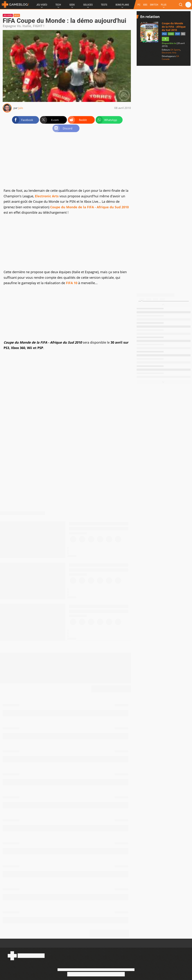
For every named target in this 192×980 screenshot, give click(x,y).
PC (139, 5)
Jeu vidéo (8, 15)
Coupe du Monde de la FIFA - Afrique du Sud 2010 (89, 207)
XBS (145, 5)
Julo (21, 108)
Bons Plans (122, 5)
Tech (58, 5)
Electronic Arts (47, 196)
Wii (183, 34)
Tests (104, 5)
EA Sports (175, 50)
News (17, 15)
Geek (72, 5)
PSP (178, 34)
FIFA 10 (72, 283)
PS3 (164, 34)
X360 (171, 34)
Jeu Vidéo (42, 5)
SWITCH (154, 5)
